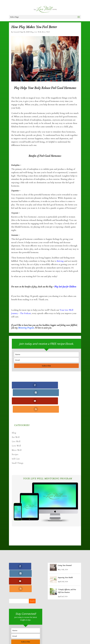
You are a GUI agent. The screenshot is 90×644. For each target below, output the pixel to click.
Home (13, 632)
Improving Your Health (65, 562)
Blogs (64, 632)
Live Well (38, 32)
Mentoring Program (26, 328)
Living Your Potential (65, 550)
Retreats (34, 635)
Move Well (46, 32)
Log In (54, 635)
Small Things (18, 447)
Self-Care (16, 443)
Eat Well (16, 421)
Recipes (15, 439)
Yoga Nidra (44, 632)
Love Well (16, 430)
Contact (44, 635)
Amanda (16, 32)
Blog (32, 32)
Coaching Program (27, 632)
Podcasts (73, 632)
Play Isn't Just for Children (65, 287)
